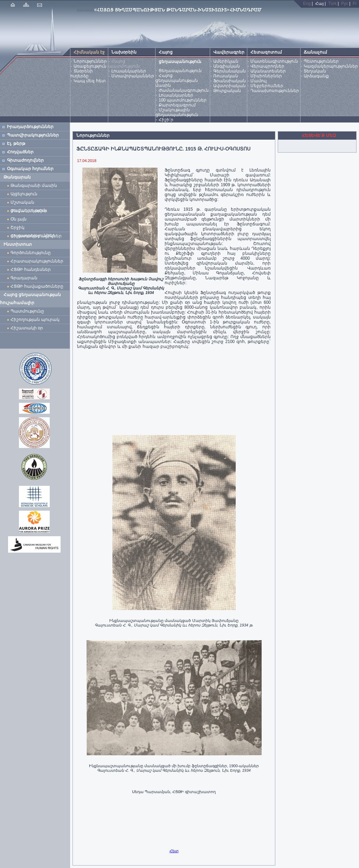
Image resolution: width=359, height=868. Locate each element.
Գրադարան (24, 278)
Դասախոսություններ (275, 91)
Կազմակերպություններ (331, 66)
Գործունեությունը (31, 253)
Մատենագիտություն (274, 61)
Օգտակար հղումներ (30, 169)
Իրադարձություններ (30, 127)
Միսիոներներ (266, 76)
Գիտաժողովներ (25, 160)
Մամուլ (258, 81)
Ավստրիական (230, 86)
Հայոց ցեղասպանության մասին (177, 80)
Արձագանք (316, 76)
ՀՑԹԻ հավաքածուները (37, 286)
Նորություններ (90, 61)
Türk (332, 3)
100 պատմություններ (183, 100)
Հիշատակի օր (27, 328)
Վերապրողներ (267, 66)
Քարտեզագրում (177, 105)
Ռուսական (226, 76)
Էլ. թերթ (16, 143)
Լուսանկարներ (129, 71)
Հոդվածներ (20, 152)
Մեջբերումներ (267, 86)
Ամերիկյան (226, 61)
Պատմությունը (27, 311)
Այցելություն (24, 194)
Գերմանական (230, 71)
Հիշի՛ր (166, 120)
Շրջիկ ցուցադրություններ (34, 228)
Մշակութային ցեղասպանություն (177, 112)
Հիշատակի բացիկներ (37, 236)
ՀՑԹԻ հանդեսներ (32, 269)
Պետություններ (321, 61)
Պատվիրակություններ (33, 135)
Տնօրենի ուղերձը (82, 73)
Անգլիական (227, 66)
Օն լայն (20, 219)
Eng (307, 3)
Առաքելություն (90, 66)
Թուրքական (227, 91)
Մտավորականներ (133, 76)
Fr (355, 3)
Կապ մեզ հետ (90, 81)
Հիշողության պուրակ (35, 320)
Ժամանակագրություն (184, 90)
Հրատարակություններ (37, 261)
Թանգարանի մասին (34, 185)
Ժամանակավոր (29, 211)
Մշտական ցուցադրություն (29, 203)
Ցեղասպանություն (180, 71)
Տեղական (315, 71)
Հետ (174, 851)
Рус (345, 3)
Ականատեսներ (268, 71)
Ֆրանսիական (230, 81)
